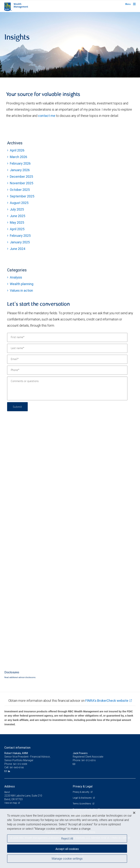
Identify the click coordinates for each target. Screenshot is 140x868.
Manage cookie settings (67, 859)
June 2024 (18, 249)
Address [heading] (10, 786)
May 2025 (17, 222)
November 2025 (22, 183)
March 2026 (19, 157)
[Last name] (67, 348)
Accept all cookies (67, 849)
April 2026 (17, 150)
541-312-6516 (88, 760)
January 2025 (20, 242)
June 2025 (17, 216)
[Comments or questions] (67, 388)
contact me (47, 116)
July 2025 (17, 209)
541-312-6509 (20, 764)
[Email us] (6, 771)
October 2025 (20, 190)
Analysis (16, 277)
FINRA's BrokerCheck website (107, 701)
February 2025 (20, 236)
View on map (11, 803)
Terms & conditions (82, 804)
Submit (17, 407)
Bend (7, 792)
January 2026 (20, 170)
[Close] (134, 813)
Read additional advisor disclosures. (20, 677)
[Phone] (67, 370)
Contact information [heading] (17, 748)
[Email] (67, 359)
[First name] (67, 337)
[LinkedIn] (9, 771)
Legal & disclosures (82, 798)
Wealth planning (22, 284)
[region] (70, 838)
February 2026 (20, 163)
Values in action (21, 290)
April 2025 (17, 229)
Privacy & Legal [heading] (83, 786)
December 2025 (21, 177)
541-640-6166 (17, 767)
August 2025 (19, 203)
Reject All (67, 838)
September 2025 (22, 196)
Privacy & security (81, 792)
